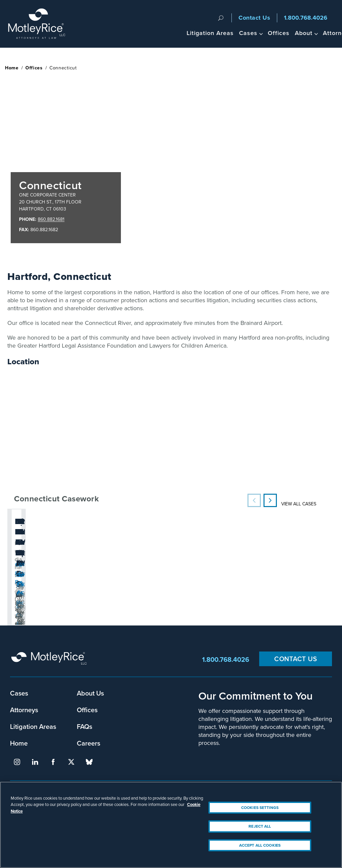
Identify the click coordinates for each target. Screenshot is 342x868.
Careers (89, 743)
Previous (254, 500)
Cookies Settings (260, 808)
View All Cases (299, 504)
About (236, 33)
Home (12, 68)
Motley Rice (50, 660)
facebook (53, 762)
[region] (171, 825)
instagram (17, 762)
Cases (181, 33)
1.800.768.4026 (306, 18)
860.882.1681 (51, 219)
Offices (211, 33)
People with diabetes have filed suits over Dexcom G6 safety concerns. (59, 545)
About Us (90, 693)
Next (270, 500)
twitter (71, 762)
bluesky (89, 762)
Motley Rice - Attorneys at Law (41, 24)
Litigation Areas (143, 33)
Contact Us (254, 18)
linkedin (35, 762)
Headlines (305, 33)
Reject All (260, 826)
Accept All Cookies (260, 845)
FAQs (84, 726)
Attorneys (270, 33)
